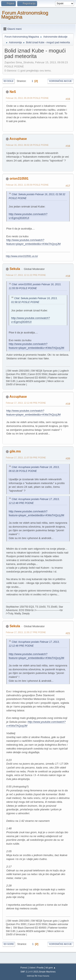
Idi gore (9, 944)
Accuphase (18, 139)
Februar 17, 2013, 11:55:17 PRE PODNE (26, 632)
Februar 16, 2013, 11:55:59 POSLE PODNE (27, 185)
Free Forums (44, 976)
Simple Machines (47, 972)
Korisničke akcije (60, 81)
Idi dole (9, 81)
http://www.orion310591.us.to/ (22, 256)
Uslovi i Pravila (36, 968)
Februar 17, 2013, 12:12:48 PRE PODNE (26, 403)
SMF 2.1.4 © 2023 (29, 972)
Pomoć (24, 968)
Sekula (15, 269)
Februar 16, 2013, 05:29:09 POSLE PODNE (27, 98)
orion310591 (19, 179)
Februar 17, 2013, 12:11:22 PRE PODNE (26, 275)
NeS (13, 92)
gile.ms (15, 451)
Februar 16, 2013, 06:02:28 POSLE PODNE (27, 145)
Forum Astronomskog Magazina (25, 15)
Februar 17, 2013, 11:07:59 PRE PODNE (26, 458)
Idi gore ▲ (51, 968)
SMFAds (31, 976)
